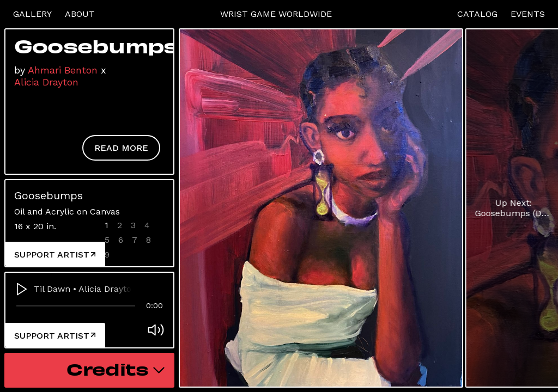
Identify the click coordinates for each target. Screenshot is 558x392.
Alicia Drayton (46, 82)
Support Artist (55, 255)
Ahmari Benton (63, 70)
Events (528, 14)
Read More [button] (121, 148)
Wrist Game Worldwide (276, 14)
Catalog (477, 14)
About (80, 14)
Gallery (32, 14)
